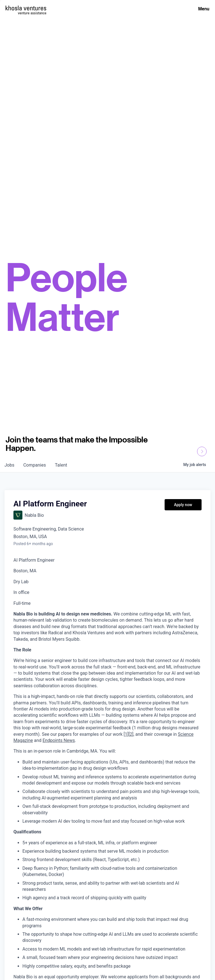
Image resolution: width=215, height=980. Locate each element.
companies (35, 465)
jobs (9, 465)
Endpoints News (59, 740)
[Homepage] (26, 8)
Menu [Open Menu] (204, 9)
